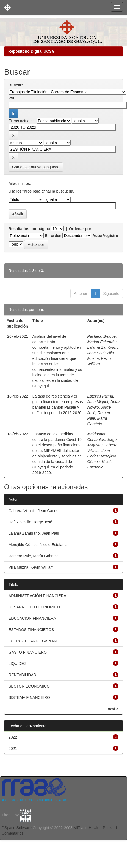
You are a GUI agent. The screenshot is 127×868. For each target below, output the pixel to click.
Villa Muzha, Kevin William (101, 358)
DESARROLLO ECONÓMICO (34, 607)
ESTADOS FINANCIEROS (31, 630)
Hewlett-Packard (103, 828)
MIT (77, 828)
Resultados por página (29, 229)
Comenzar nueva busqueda (36, 167)
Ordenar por (80, 229)
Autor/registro (105, 236)
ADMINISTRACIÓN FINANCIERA (37, 596)
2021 (13, 749)
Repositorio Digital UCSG (31, 51)
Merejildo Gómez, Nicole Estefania (102, 462)
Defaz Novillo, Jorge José (104, 407)
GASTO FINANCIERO (28, 652)
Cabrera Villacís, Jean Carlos (103, 451)
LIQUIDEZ (17, 664)
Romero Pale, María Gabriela (99, 418)
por (12, 97)
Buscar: (16, 85)
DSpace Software (17, 828)
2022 (13, 737)
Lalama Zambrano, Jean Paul (34, 533)
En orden (53, 236)
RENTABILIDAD (22, 675)
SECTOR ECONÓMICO (29, 686)
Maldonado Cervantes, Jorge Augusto (102, 440)
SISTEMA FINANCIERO (29, 697)
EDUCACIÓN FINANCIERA (32, 618)
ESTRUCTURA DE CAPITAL (33, 641)
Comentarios (13, 833)
